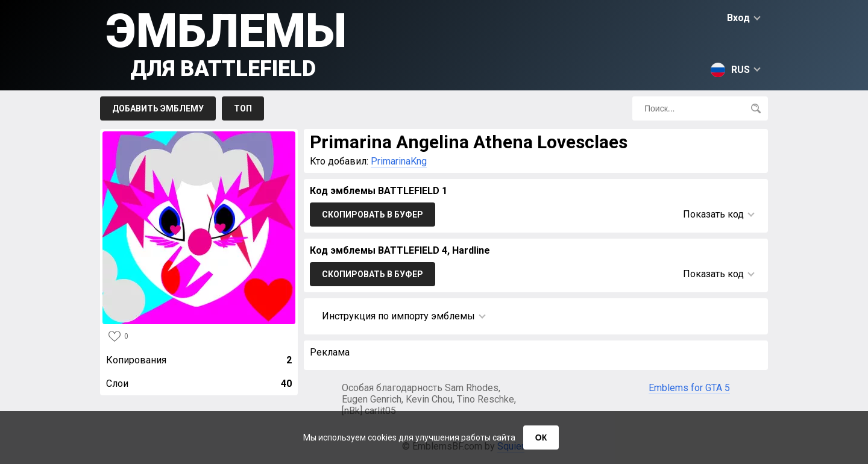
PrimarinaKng (399, 161)
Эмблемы (226, 42)
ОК (541, 437)
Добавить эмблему (158, 108)
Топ (243, 108)
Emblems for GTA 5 (689, 388)
